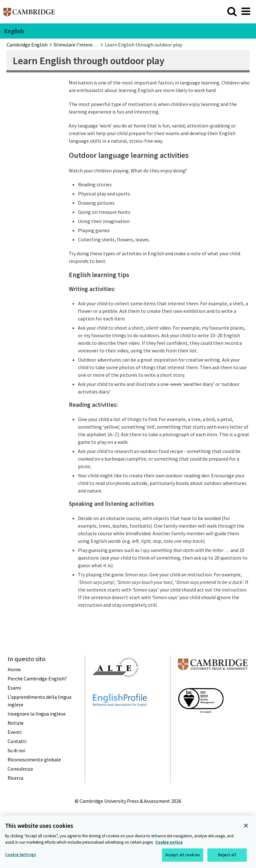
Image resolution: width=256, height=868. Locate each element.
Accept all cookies (183, 856)
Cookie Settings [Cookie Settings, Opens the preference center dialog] (21, 855)
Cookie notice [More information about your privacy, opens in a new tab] (169, 843)
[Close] (246, 826)
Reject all (227, 856)
